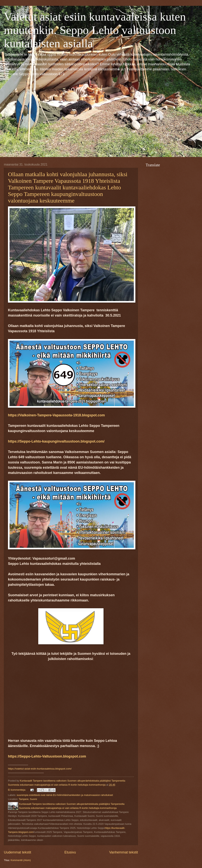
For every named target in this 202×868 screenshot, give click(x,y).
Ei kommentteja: (17, 790)
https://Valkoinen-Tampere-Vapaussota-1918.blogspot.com (56, 415)
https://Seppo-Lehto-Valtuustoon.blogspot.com (47, 756)
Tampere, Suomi (28, 799)
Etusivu (70, 852)
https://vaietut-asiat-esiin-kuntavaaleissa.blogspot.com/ (40, 769)
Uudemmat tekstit (17, 852)
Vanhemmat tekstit (124, 852)
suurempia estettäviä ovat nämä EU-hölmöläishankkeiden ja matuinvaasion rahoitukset (65, 795)
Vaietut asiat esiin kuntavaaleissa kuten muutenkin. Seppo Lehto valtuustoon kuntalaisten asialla (95, 30)
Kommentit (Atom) (21, 860)
